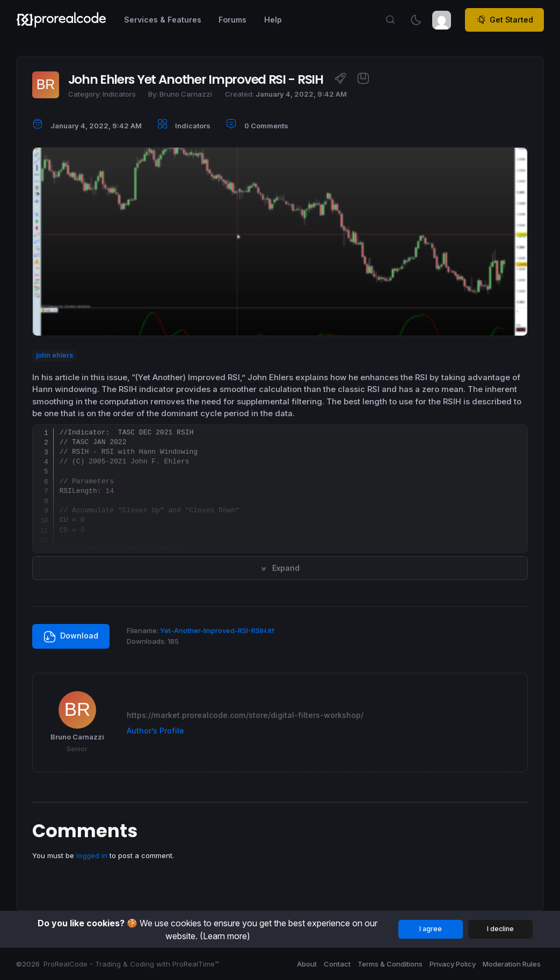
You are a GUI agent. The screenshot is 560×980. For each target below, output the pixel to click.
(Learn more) (225, 936)
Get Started (505, 20)
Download (71, 637)
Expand (280, 568)
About (307, 964)
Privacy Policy (453, 964)
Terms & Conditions (390, 964)
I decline (500, 929)
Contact (337, 964)
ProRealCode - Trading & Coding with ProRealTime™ (131, 964)
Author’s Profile (155, 731)
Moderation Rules (512, 964)
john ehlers (54, 355)
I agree (431, 929)
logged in (92, 855)
